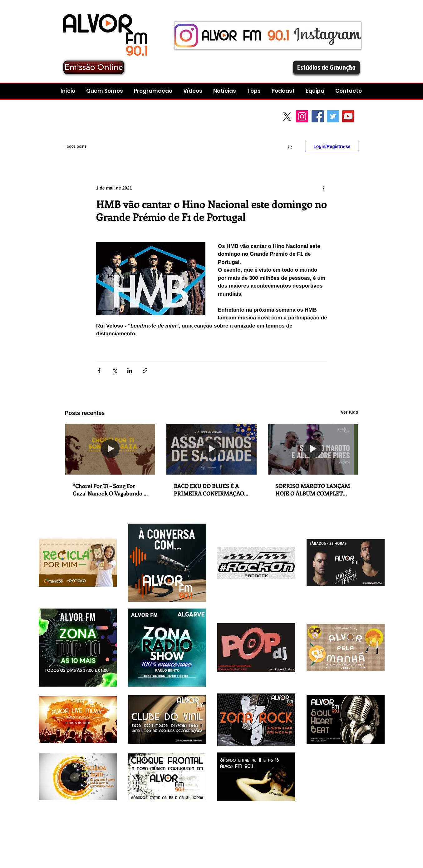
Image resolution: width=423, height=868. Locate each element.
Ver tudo (349, 412)
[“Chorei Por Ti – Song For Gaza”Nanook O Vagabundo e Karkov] (110, 449)
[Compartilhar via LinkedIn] (130, 370)
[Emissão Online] (94, 67)
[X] (287, 117)
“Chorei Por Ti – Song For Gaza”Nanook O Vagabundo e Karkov (110, 490)
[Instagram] (302, 116)
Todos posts (76, 146)
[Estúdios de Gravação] (327, 67)
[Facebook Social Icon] (318, 116)
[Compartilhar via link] (145, 370)
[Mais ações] (323, 188)
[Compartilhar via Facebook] (99, 370)
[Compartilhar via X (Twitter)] (114, 370)
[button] (284, 91)
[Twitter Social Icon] (333, 116)
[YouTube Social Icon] (348, 116)
